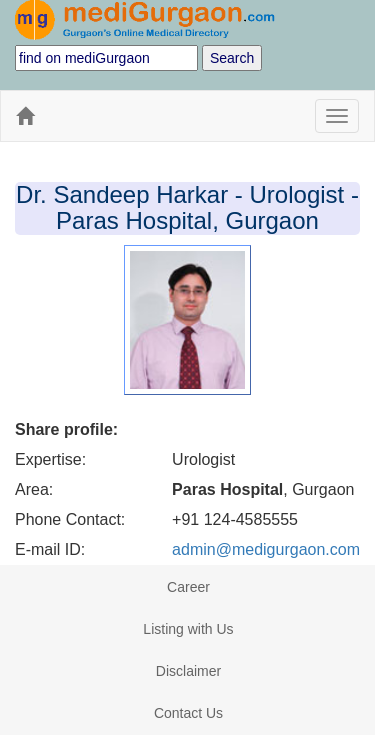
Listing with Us (188, 629)
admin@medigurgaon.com (266, 549)
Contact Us (188, 713)
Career (188, 587)
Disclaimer (188, 671)
